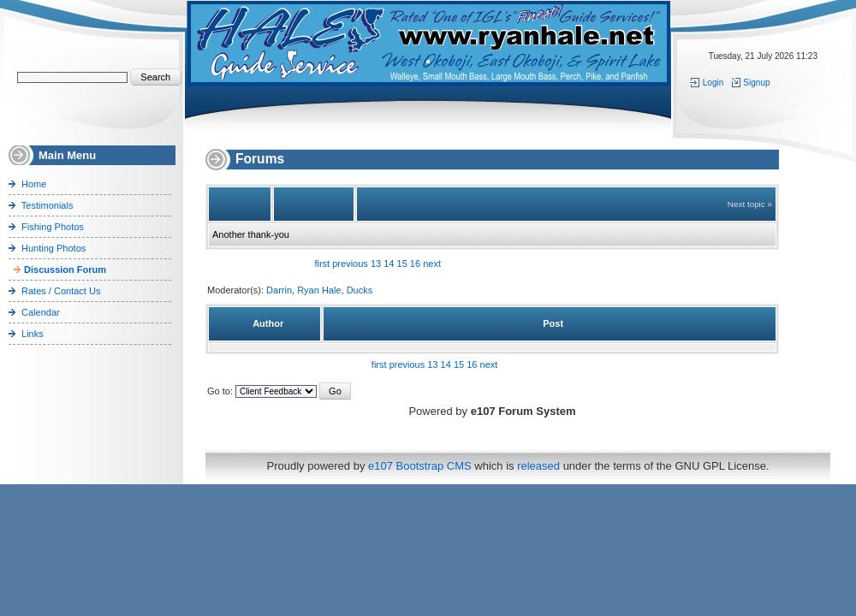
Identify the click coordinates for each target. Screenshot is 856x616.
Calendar (41, 312)
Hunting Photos (53, 248)
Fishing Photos (53, 227)
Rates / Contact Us (61, 291)
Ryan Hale (319, 290)
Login (708, 83)
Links (33, 334)
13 (376, 264)
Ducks (360, 290)
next (432, 264)
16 (415, 264)
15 (402, 264)
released (538, 466)
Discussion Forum (65, 269)
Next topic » (750, 204)
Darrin (279, 290)
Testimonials (48, 205)
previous (350, 264)
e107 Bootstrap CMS (420, 466)
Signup (751, 83)
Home (34, 184)
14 (389, 264)
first (322, 264)
